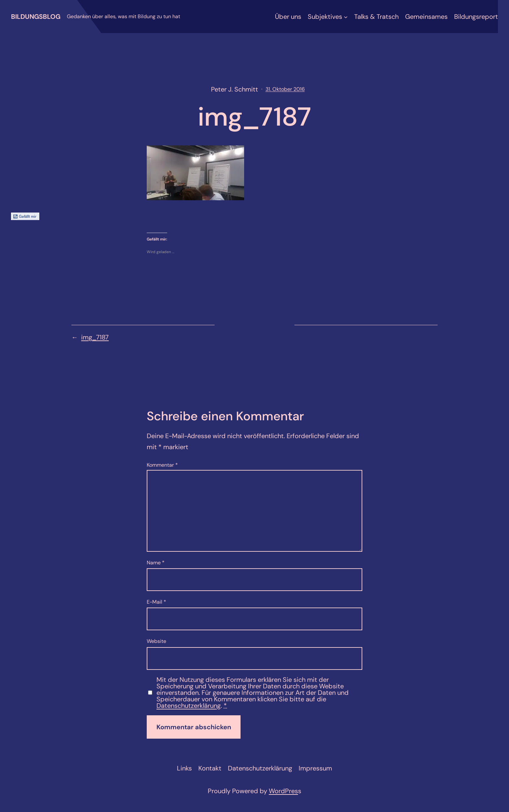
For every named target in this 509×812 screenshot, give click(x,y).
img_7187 (95, 337)
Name (156, 563)
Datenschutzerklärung (189, 706)
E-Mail (156, 602)
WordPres (283, 791)
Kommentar (162, 465)
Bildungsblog (36, 17)
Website (156, 641)
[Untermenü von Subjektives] (346, 17)
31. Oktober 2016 (285, 89)
